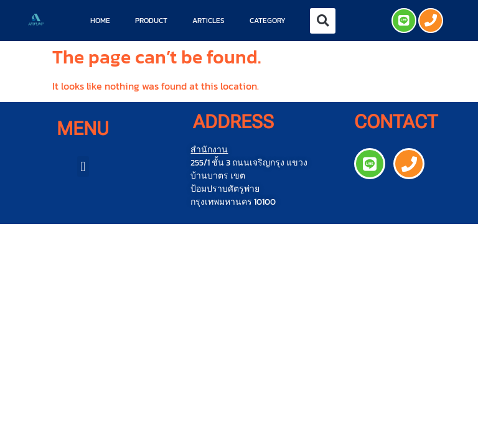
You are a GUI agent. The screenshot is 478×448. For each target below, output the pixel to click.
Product (151, 21)
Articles (209, 21)
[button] (323, 21)
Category (268, 21)
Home (100, 21)
